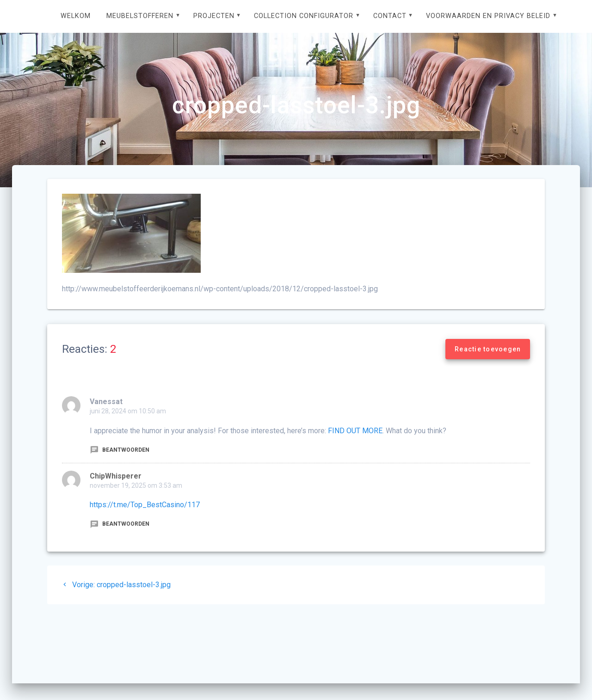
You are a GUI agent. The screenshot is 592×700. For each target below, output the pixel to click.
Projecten (214, 16)
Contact (390, 16)
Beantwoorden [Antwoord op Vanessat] (120, 450)
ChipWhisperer (116, 476)
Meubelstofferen (140, 16)
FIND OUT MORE (355, 431)
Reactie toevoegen (488, 349)
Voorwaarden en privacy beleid (488, 16)
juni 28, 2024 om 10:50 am (128, 411)
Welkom (76, 16)
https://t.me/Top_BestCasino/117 (145, 505)
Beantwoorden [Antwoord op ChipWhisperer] (120, 524)
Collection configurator (304, 16)
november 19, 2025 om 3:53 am (136, 485)
